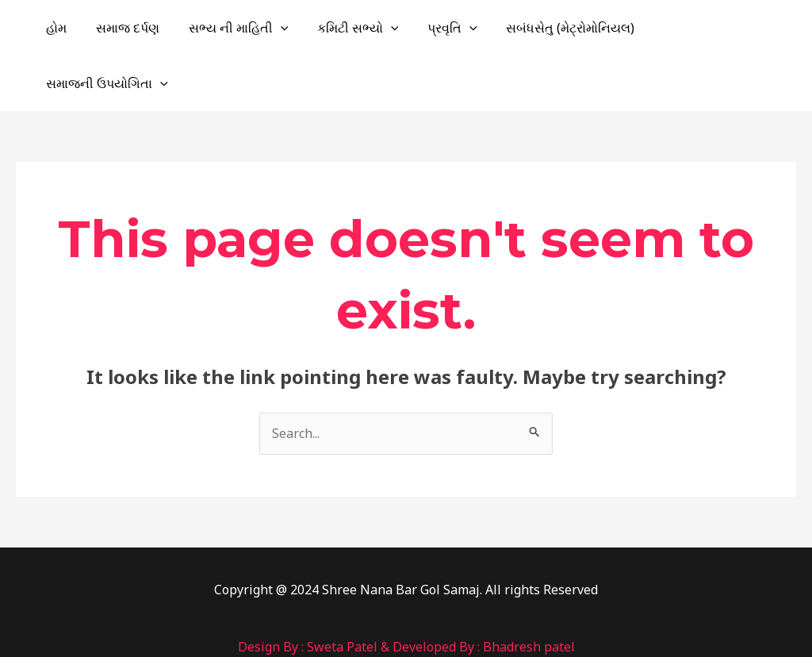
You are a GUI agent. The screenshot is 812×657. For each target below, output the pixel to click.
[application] (293, 28)
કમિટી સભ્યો (367, 28)
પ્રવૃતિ (458, 28)
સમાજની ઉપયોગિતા (722, 28)
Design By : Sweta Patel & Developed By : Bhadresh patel (406, 591)
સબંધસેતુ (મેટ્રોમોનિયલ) (572, 28)
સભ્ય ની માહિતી (251, 28)
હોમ (77, 28)
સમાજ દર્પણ (144, 28)
